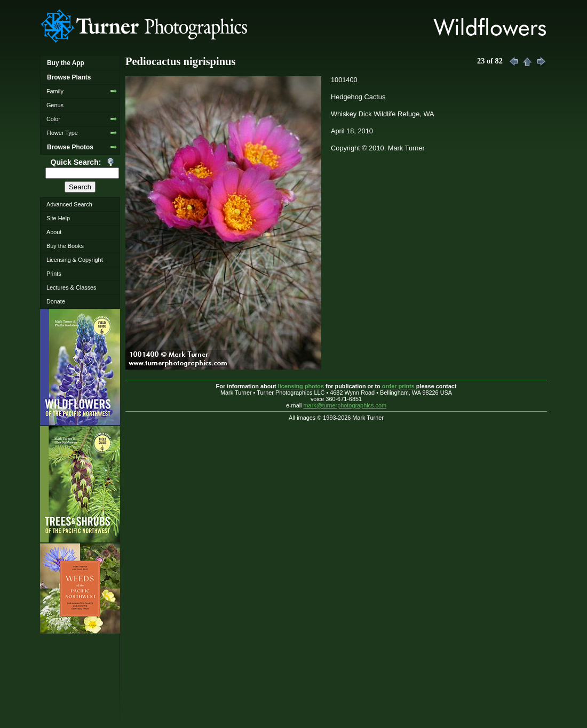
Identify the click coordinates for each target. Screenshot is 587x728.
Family (55, 91)
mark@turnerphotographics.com (345, 405)
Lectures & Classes (72, 287)
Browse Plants (69, 77)
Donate (56, 301)
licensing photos (301, 386)
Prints (54, 274)
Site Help (58, 218)
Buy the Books (65, 246)
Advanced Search (69, 204)
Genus (55, 105)
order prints (398, 386)
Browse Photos (70, 147)
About (54, 232)
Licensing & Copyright (75, 260)
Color (53, 119)
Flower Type (62, 133)
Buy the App (66, 63)
